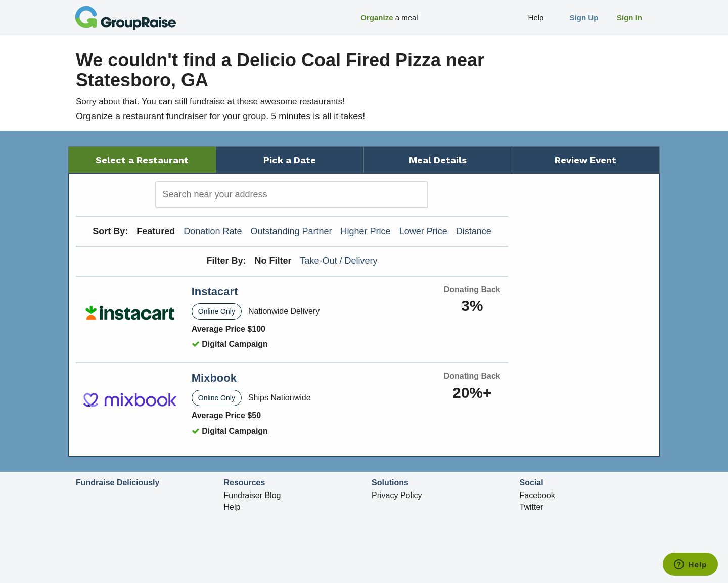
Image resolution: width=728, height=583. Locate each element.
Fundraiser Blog (253, 495)
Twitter (532, 507)
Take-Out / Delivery (339, 261)
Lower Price (423, 231)
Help (232, 507)
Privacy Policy (397, 495)
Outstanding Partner (291, 231)
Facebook (537, 495)
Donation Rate (213, 231)
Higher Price (366, 231)
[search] (292, 195)
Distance (474, 231)
